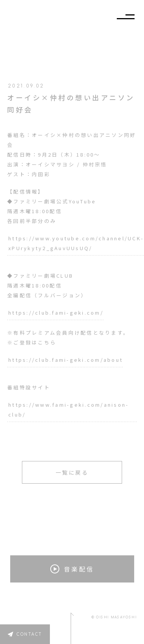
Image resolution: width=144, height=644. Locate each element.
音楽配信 (72, 569)
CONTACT (29, 634)
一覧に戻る (72, 472)
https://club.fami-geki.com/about (66, 360)
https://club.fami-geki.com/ (56, 313)
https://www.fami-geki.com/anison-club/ (69, 410)
